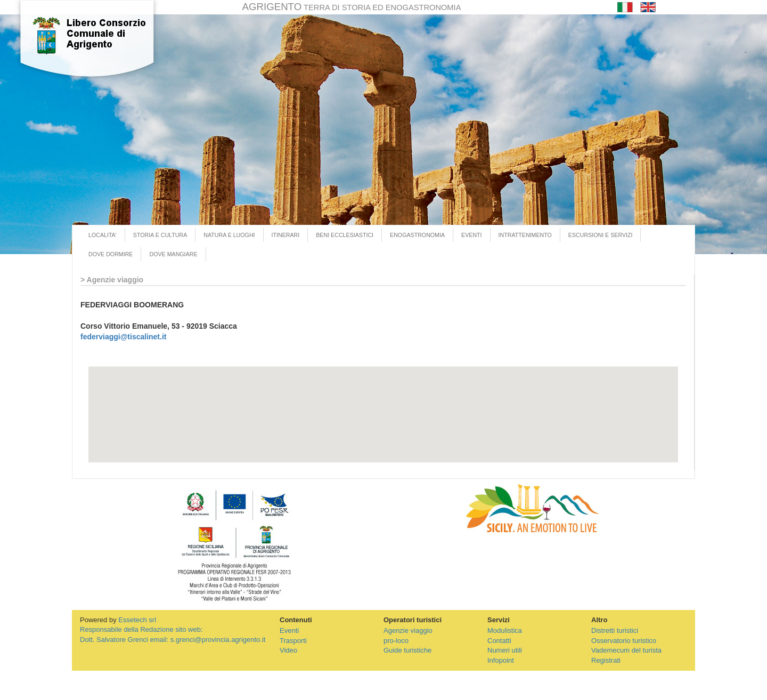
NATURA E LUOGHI (229, 235)
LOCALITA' (103, 235)
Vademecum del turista (626, 650)
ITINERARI (286, 235)
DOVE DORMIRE (111, 254)
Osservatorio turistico (624, 641)
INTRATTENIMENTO (525, 235)
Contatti (499, 641)
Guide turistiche (407, 650)
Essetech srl (137, 620)
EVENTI (472, 235)
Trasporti (293, 641)
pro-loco (396, 641)
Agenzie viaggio (408, 630)
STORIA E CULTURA (160, 235)
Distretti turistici (615, 630)
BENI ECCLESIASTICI (345, 235)
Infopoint (501, 660)
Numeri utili (505, 650)
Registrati (606, 660)
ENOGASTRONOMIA (417, 235)
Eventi (289, 630)
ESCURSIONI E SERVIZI (601, 235)
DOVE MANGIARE (173, 254)
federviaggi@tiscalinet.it (123, 337)
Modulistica (505, 630)
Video (288, 650)
